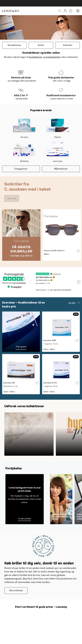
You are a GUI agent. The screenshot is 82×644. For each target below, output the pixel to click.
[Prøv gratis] (21, 332)
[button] (60, 11)
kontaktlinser (36, 57)
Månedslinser (61, 169)
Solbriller (68, 45)
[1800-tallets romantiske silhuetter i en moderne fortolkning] (29, 434)
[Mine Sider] (65, 11)
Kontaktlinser (14, 45)
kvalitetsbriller (53, 57)
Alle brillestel (16, 591)
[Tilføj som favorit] (78, 251)
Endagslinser (21, 169)
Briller (41, 45)
